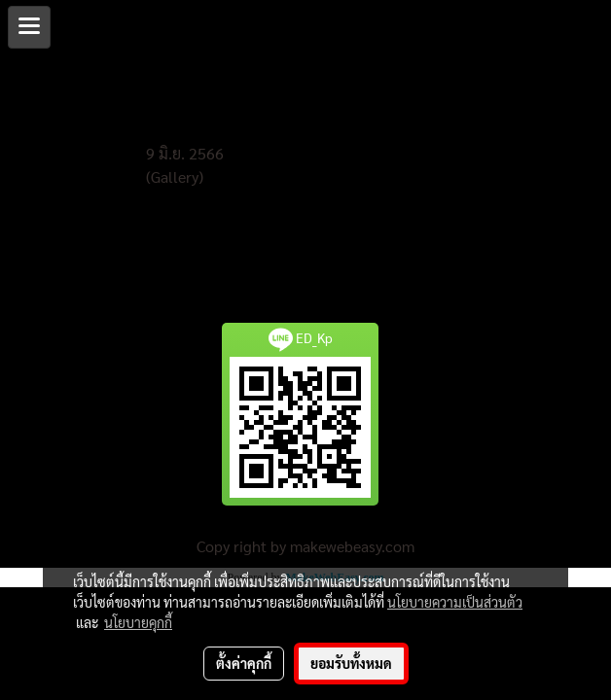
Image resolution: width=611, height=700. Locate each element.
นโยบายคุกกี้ (138, 622)
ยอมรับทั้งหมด (351, 663)
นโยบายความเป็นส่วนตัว (455, 602)
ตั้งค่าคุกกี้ (244, 663)
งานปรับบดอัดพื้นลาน (206, 130)
